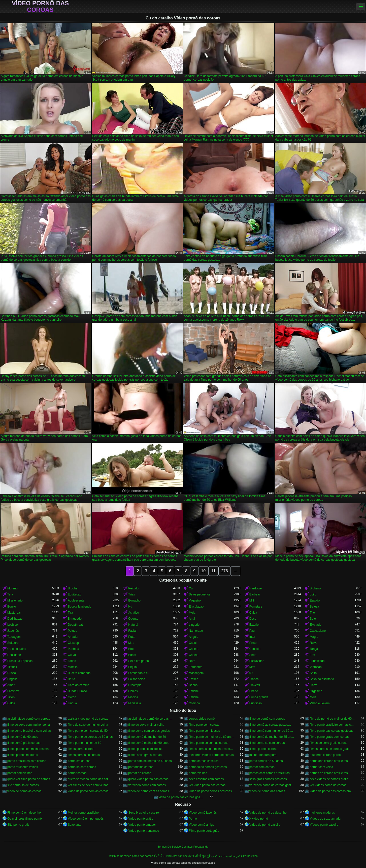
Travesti (255, 685)
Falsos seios (137, 679)
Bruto (71, 679)
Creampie (135, 685)
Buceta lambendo (79, 607)
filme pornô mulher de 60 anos (149, 743)
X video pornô (259, 819)
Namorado (196, 631)
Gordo (72, 697)
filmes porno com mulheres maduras (30, 749)
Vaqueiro (195, 600)
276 (225, 571)
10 (203, 571)
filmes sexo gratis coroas (145, 755)
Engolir (12, 679)
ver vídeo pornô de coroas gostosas (272, 785)
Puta (131, 637)
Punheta (73, 649)
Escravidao (257, 661)
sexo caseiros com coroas (206, 779)
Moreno (12, 588)
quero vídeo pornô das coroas (148, 779)
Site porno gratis (18, 825)
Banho (193, 685)
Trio (312, 613)
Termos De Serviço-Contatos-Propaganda (183, 847)
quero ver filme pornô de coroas (29, 779)
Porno (193, 819)
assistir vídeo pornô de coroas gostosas (151, 719)
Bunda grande (259, 697)
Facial (132, 631)
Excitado (316, 625)
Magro (314, 637)
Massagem (196, 673)
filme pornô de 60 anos (23, 737)
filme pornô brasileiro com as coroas (332, 725)
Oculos (133, 691)
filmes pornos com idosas (145, 749)
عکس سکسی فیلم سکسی (227, 856)
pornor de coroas (140, 773)
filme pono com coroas (204, 725)
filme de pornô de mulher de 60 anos (332, 719)
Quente (133, 619)
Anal (192, 619)
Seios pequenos (200, 594)
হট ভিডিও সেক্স (162, 856)
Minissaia (135, 703)
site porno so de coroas (23, 785)
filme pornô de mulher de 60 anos (211, 737)
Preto (253, 643)
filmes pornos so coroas (84, 755)
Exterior (255, 625)
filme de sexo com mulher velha (29, 725)
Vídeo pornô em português (86, 819)
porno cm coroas (79, 761)
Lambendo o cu (139, 673)
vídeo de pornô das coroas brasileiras (332, 791)
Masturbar (14, 613)
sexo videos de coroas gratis (329, 779)
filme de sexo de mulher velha (88, 725)
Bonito (12, 607)
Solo (313, 619)
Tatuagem (14, 637)
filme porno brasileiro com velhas (29, 731)
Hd (130, 607)
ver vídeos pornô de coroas (328, 785)
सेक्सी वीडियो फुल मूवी (199, 856)
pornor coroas (77, 773)
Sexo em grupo (138, 661)
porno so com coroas (82, 767)
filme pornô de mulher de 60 (147, 737)
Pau (252, 631)
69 (251, 673)
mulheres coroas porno (325, 755)
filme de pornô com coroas (267, 719)
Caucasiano (318, 631)
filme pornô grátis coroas (24, 743)
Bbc (131, 649)
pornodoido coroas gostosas (208, 767)
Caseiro (194, 649)
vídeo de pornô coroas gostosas (210, 791)
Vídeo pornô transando (144, 831)
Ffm (312, 655)
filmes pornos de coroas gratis (330, 749)
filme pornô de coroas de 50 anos (90, 737)
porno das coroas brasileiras (329, 761)
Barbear (255, 594)
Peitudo (133, 588)
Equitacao (74, 594)
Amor (11, 685)
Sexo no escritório (322, 679)
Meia (192, 613)
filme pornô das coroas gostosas (332, 731)
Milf (252, 600)
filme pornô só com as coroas (209, 743)
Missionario (15, 600)
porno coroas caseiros (204, 761)
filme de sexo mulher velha (146, 725)
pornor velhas (198, 773)
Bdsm (132, 655)
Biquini (133, 667)
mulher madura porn (263, 755)
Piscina (133, 697)
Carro (314, 685)
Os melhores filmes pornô (25, 819)
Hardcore (256, 588)
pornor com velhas (20, 773)
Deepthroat (75, 625)
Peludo (72, 631)
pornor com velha (322, 767)
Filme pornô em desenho (24, 813)
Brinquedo (75, 619)
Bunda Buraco (77, 691)
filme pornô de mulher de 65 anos (272, 737)
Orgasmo (316, 691)
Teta (10, 594)
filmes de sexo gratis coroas (329, 743)
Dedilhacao (15, 619)
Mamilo (73, 667)
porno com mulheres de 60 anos (150, 761)
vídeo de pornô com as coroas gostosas (151, 791)
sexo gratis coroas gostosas (268, 779)
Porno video (250, 856)
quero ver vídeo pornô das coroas (90, 779)
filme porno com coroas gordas (149, 731)
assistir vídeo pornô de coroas (88, 719)
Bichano (315, 588)
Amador (73, 637)
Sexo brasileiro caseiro (143, 813)
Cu (191, 588)
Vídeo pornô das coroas (40, 7)
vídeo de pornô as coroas (24, 791)
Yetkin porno (116, 856)
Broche (73, 588)
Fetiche (194, 691)
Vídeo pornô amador (142, 825)
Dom (192, 661)
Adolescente (76, 600)
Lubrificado (317, 661)
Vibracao (316, 667)
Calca (253, 613)
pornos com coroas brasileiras (270, 773)
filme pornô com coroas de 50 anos (90, 731)
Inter (252, 637)
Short (253, 655)
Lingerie (194, 625)
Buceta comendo (79, 673)
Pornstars (256, 607)
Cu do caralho (17, 649)
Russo (12, 673)
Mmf (252, 667)
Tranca (254, 679)
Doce (253, 619)
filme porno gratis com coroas (330, 737)
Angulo (194, 637)
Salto (313, 673)
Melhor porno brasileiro (83, 813)
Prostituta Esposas (20, 661)
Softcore (13, 643)
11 (213, 571)
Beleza (314, 607)
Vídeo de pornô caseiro (265, 825)
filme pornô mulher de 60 (85, 743)
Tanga (314, 649)
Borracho (134, 600)
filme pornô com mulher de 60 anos (272, 731)
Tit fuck (12, 667)
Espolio (315, 600)
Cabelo (194, 655)
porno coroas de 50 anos (266, 761)
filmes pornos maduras (23, 755)
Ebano (254, 691)
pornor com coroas (262, 767)
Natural (133, 625)
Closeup (73, 643)
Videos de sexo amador (326, 819)
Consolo (255, 649)
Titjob (11, 697)
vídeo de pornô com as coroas (88, 791)
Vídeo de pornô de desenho (268, 813)
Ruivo (314, 643)
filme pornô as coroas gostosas (270, 725)
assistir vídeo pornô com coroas (29, 719)
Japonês (13, 631)
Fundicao (256, 703)
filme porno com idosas (204, 731)
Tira (70, 613)
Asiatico (134, 613)
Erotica (194, 679)
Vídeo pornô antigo (202, 825)
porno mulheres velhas (23, 767)
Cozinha (194, 703)
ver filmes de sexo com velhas (88, 785)
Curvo (72, 655)
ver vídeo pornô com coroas (147, 785)
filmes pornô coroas (81, 749)
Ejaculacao (196, 607)
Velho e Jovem (320, 703)
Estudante (196, 667)
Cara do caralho (78, 685)
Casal (193, 643)
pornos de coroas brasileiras (329, 773)
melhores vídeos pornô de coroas (211, 755)
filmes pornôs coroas (263, 749)
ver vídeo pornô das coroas (207, 785)
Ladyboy (13, 691)
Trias (131, 594)
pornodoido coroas (141, 767)
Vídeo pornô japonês (203, 813)
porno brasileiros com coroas (27, 761)
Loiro (313, 594)
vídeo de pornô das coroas (267, 791)
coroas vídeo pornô (202, 719)
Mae (131, 643)
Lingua (72, 703)
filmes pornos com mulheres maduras (211, 749)
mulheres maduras (322, 813)
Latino (72, 661)
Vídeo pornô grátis (141, 819)
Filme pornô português (204, 831)
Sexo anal (74, 825)
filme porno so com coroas (267, 743)
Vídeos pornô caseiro (324, 825)
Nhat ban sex (180, 856)
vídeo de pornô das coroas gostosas (181, 797)
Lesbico (12, 625)
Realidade (14, 655)
